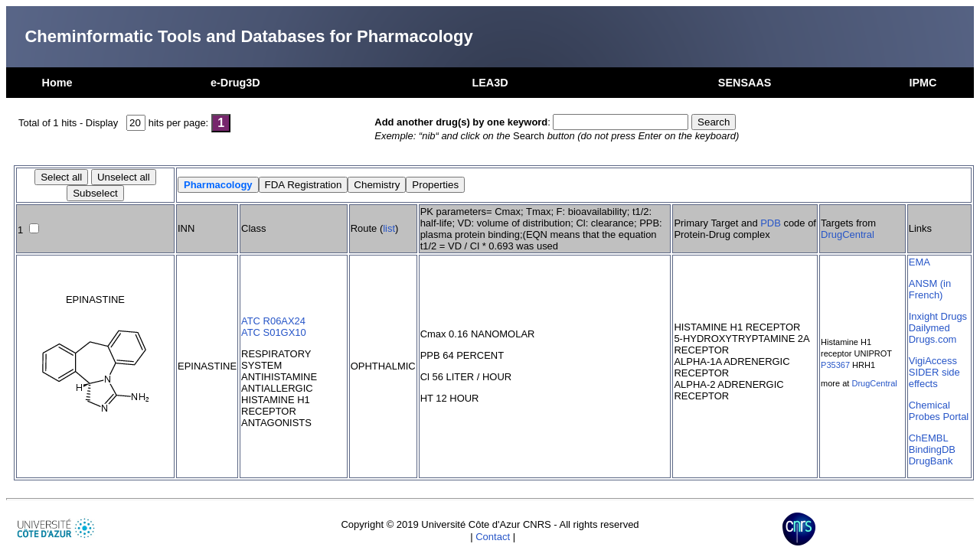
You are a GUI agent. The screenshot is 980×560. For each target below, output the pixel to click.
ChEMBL (929, 438)
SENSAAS (745, 83)
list (389, 228)
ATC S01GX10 (274, 332)
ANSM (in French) (930, 289)
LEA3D (490, 83)
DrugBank (931, 461)
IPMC (923, 83)
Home (57, 83)
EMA (920, 262)
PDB (771, 223)
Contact (493, 537)
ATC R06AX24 (273, 321)
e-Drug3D (235, 83)
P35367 (835, 365)
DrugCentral (848, 234)
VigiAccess (933, 361)
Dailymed (929, 328)
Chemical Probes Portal (939, 411)
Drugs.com (933, 339)
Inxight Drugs (938, 316)
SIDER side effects (934, 378)
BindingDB (932, 449)
